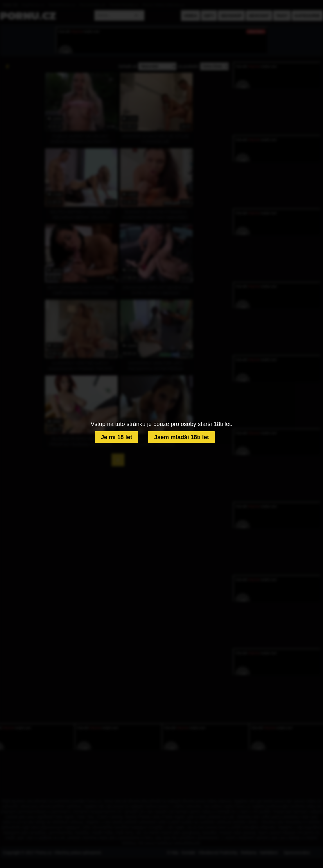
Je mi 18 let (116, 437)
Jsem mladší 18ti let (181, 437)
